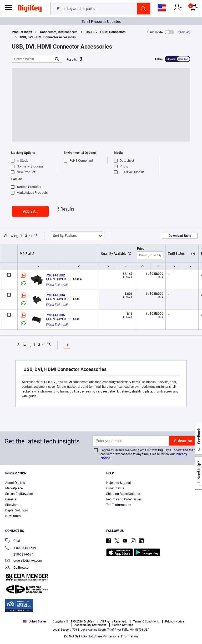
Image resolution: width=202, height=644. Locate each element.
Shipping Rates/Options (123, 494)
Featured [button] (65, 236)
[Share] (184, 32)
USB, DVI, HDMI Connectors (106, 32)
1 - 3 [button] (24, 236)
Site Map (11, 505)
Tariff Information (119, 505)
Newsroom (13, 516)
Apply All (30, 211)
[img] (30, 9)
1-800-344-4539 (21, 548)
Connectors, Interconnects (59, 32)
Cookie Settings (123, 625)
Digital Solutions (17, 510)
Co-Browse (17, 568)
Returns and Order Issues (124, 499)
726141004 (55, 295)
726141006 (55, 315)
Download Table (180, 236)
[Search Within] (33, 59)
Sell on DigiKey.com (19, 494)
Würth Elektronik (57, 285)
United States (35, 622)
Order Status (115, 488)
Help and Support (119, 483)
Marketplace (14, 488)
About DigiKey (15, 483)
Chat (13, 541)
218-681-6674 (19, 554)
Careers (11, 499)
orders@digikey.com (24, 561)
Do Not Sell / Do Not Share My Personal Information (101, 636)
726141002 (55, 275)
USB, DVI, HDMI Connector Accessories (48, 37)
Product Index (22, 32)
